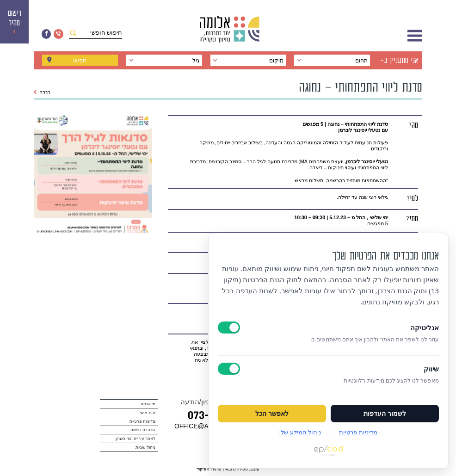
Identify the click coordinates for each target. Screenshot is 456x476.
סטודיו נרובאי (236, 469)
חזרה (42, 92)
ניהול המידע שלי (300, 432)
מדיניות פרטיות (142, 421)
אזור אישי (148, 413)
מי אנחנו (148, 404)
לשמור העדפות (385, 414)
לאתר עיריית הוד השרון (136, 439)
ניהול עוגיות (145, 447)
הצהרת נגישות (143, 430)
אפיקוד (203, 469)
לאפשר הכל (272, 414)
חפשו (80, 60)
